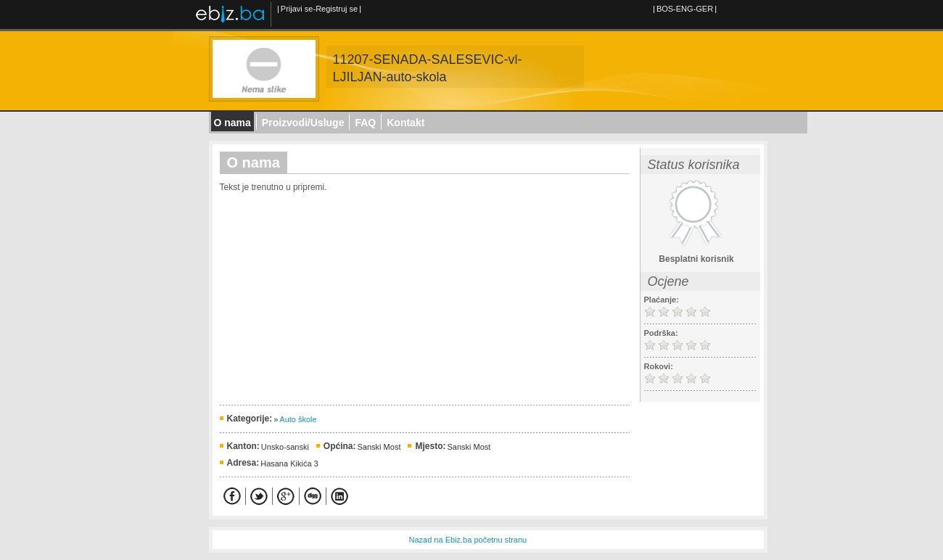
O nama (232, 123)
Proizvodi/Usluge (303, 123)
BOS (665, 9)
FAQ (365, 123)
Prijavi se (297, 9)
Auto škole (298, 419)
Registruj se (337, 9)
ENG (685, 9)
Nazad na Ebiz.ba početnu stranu (468, 540)
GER (704, 9)
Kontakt (405, 123)
